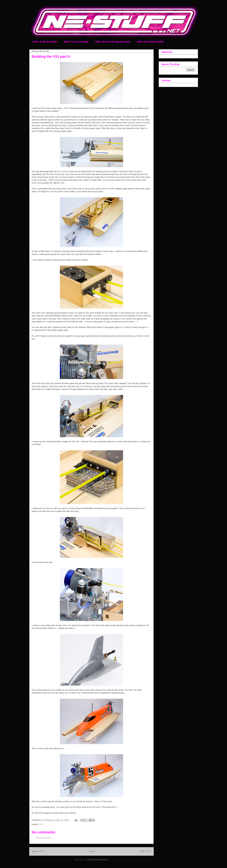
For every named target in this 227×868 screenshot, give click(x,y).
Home (92, 851)
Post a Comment (43, 838)
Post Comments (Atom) (98, 860)
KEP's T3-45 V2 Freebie (45, 42)
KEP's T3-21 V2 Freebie (76, 42)
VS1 (41, 824)
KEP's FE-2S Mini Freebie (150, 42)
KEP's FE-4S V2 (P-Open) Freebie (113, 42)
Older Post (145, 851)
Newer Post (38, 851)
